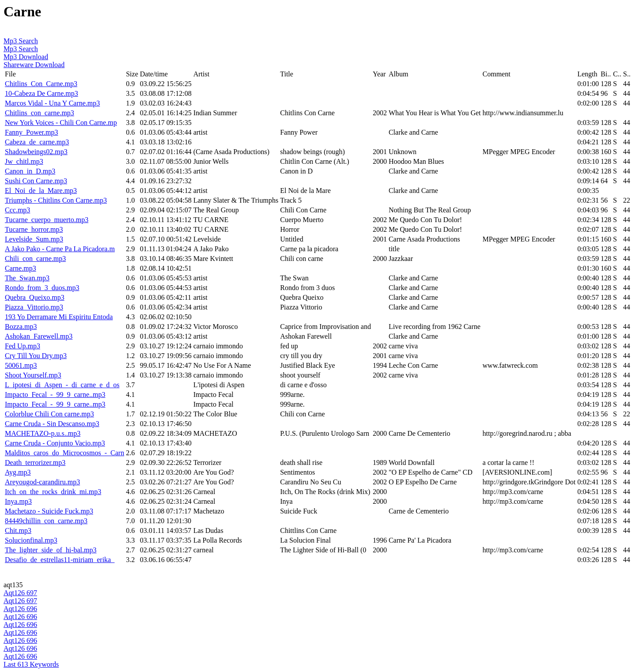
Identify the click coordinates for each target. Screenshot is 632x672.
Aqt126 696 (20, 609)
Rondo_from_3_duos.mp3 (42, 288)
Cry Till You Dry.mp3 (36, 356)
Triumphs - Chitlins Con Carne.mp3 (56, 200)
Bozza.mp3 (21, 327)
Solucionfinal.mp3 (31, 540)
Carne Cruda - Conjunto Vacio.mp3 (55, 443)
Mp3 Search (21, 41)
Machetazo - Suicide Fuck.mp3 (49, 511)
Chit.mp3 (18, 530)
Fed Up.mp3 (23, 346)
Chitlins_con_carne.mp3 (40, 113)
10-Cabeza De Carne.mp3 (42, 93)
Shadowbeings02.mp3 (36, 152)
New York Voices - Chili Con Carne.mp (61, 123)
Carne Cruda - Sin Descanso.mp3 (52, 424)
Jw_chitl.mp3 (24, 161)
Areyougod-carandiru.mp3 (42, 482)
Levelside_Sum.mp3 (34, 239)
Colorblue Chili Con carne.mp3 (49, 414)
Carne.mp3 (21, 268)
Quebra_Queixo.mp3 (35, 297)
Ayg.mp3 (18, 472)
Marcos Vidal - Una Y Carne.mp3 (52, 103)
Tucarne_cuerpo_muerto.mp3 (47, 220)
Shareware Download (34, 65)
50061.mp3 (21, 365)
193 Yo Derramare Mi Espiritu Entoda (59, 317)
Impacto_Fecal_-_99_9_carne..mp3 (55, 395)
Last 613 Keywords (31, 664)
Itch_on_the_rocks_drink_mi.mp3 (53, 492)
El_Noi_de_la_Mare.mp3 (41, 191)
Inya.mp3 (18, 501)
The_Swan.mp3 (27, 278)
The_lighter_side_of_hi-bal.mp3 (51, 550)
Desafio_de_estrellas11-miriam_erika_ (60, 560)
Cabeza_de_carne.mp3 (37, 142)
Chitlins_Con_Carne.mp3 (41, 84)
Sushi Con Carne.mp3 (36, 181)
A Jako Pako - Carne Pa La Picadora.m (60, 249)
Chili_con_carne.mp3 (35, 259)
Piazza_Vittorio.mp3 (34, 307)
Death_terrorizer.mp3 (35, 462)
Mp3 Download (26, 57)
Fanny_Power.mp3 (31, 132)
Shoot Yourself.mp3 (33, 375)
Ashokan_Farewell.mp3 (39, 336)
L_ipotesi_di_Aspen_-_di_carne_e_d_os (62, 385)
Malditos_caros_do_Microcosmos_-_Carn (64, 453)
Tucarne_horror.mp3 (34, 229)
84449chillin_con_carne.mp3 (46, 521)
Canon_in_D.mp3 (30, 171)
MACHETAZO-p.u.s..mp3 (43, 433)
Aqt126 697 (20, 593)
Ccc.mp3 (17, 210)
